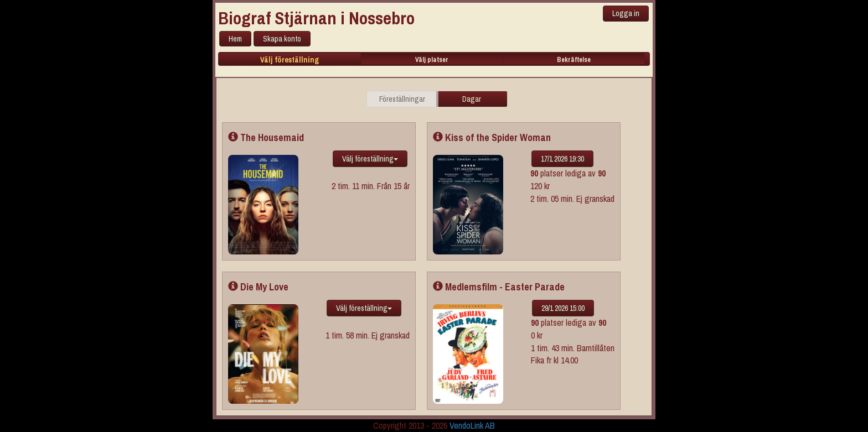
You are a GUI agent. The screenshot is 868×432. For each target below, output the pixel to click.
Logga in (626, 13)
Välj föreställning (290, 60)
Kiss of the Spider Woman (492, 137)
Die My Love (258, 287)
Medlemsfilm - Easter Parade (499, 287)
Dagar (472, 99)
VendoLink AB (472, 425)
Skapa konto (282, 39)
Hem (235, 39)
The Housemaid (266, 137)
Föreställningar (402, 99)
